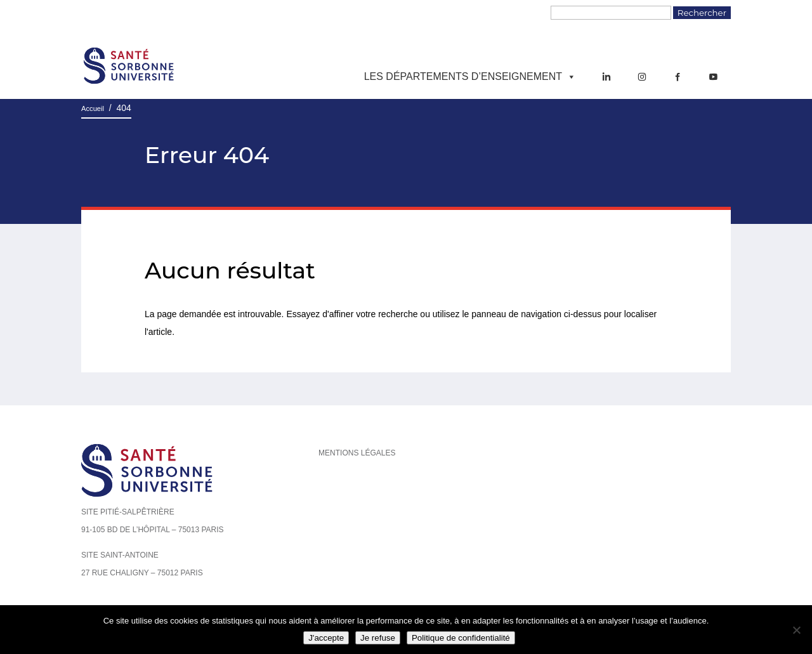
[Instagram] (642, 77)
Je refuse (378, 638)
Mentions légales (357, 453)
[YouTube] (713, 77)
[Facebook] (678, 77)
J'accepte (326, 638)
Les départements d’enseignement (470, 77)
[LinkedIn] (606, 77)
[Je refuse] (796, 630)
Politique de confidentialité (461, 638)
